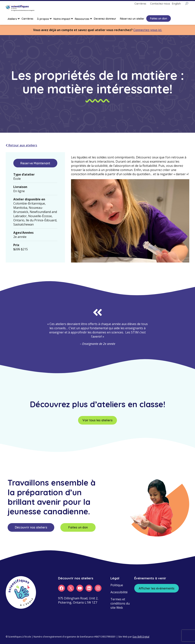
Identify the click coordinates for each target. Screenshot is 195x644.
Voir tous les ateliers (97, 420)
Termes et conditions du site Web (120, 603)
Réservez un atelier (132, 19)
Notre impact (62, 19)
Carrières (27, 19)
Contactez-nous (160, 4)
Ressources (82, 19)
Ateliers (12, 19)
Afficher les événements (157, 588)
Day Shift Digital (141, 637)
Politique (117, 585)
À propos (43, 19)
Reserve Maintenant (35, 163)
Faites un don (159, 18)
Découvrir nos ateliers (31, 527)
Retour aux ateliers (21, 145)
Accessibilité (119, 592)
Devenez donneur (105, 19)
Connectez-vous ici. (148, 30)
